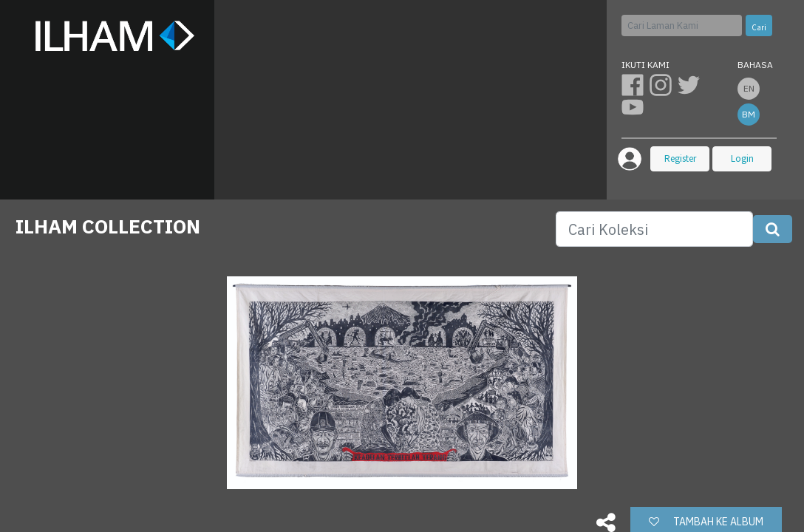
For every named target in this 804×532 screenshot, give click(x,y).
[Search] (654, 229)
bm (749, 114)
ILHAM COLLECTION (108, 226)
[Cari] (682, 25)
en (749, 88)
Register (680, 158)
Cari (759, 27)
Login (742, 158)
